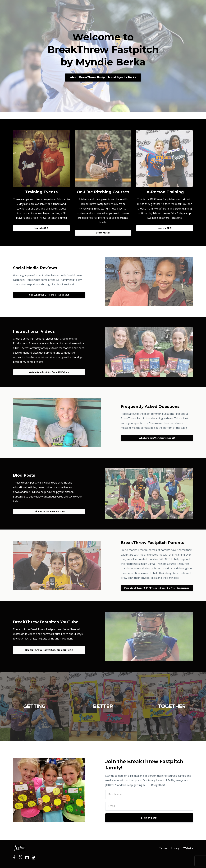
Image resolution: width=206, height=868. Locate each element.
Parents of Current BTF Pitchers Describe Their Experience (157, 588)
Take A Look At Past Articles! (49, 511)
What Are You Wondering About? (157, 438)
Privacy (175, 848)
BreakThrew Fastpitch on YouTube (49, 650)
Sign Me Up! (149, 818)
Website (188, 848)
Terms (163, 848)
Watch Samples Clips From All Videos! (49, 372)
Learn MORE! (41, 228)
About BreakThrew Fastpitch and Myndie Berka (103, 77)
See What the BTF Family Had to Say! (49, 295)
